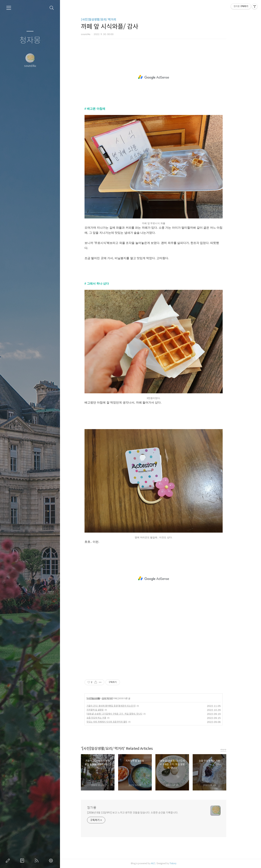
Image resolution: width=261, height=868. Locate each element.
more (230, 750)
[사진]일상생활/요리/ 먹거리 (105, 20)
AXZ (160, 863)
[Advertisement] (160, 77)
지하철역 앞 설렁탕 (102, 710)
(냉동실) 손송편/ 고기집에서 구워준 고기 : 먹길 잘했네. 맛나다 (121, 714)
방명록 (23, 861)
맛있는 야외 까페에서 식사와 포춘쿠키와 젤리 (114, 722)
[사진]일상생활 (100, 698)
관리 (52, 861)
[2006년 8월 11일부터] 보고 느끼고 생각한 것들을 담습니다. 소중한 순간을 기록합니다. (139, 813)
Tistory (180, 863)
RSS (37, 861)
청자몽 (30, 40)
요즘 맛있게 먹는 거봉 (103, 718)
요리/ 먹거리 (114, 698)
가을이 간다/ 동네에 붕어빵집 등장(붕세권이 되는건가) (118, 706)
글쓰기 (9, 861)
